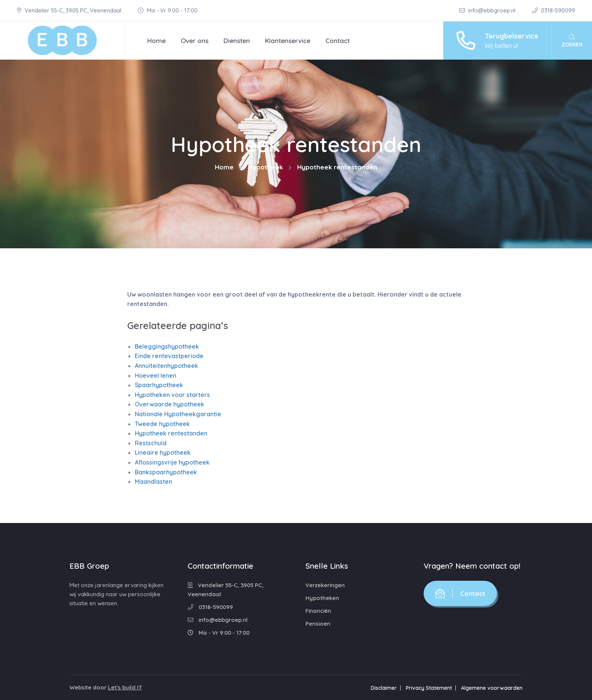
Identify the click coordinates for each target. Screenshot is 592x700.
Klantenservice (288, 41)
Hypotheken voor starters (172, 395)
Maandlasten (153, 482)
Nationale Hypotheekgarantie (178, 414)
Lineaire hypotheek (163, 452)
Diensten (237, 41)
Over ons (195, 41)
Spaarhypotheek (159, 385)
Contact (338, 41)
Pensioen (318, 624)
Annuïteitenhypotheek (166, 366)
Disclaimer (384, 688)
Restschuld (151, 443)
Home (156, 41)
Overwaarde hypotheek (170, 404)
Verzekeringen (325, 585)
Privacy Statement (429, 688)
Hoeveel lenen (156, 375)
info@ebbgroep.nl (488, 10)
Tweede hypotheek (162, 424)
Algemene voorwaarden (492, 688)
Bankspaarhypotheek (166, 472)
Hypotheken (322, 598)
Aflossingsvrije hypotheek (172, 462)
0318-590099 (553, 10)
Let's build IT (125, 687)
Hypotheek (265, 167)
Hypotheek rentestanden (171, 433)
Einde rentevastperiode (169, 356)
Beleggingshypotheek (167, 346)
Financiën (318, 611)
